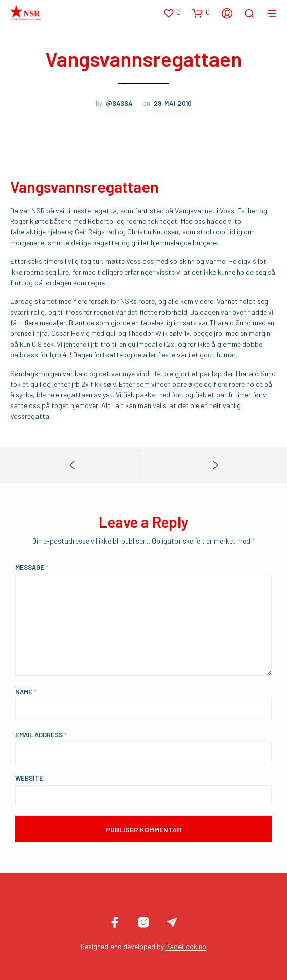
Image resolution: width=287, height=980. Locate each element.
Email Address (41, 735)
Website (29, 778)
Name (26, 692)
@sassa (119, 103)
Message (32, 567)
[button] (172, 13)
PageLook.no (186, 947)
